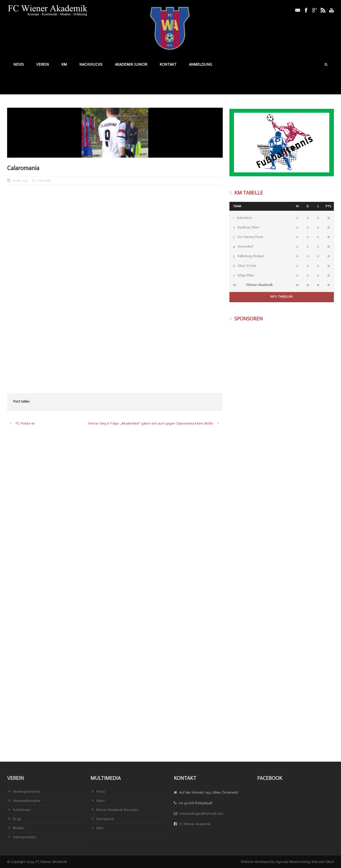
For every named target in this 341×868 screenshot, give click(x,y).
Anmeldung (201, 64)
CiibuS (329, 862)
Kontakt (168, 64)
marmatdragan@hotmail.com (201, 813)
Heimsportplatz (25, 837)
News (19, 64)
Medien (18, 828)
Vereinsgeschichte (26, 792)
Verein (43, 64)
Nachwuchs (91, 64)
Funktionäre (22, 810)
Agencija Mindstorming (293, 862)
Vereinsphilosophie (27, 801)
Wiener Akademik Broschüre (117, 810)
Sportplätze (105, 819)
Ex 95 (17, 819)
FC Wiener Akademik (194, 824)
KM (64, 64)
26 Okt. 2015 (20, 181)
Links (100, 828)
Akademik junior (131, 64)
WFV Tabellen (282, 297)
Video (100, 801)
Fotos (41, 181)
